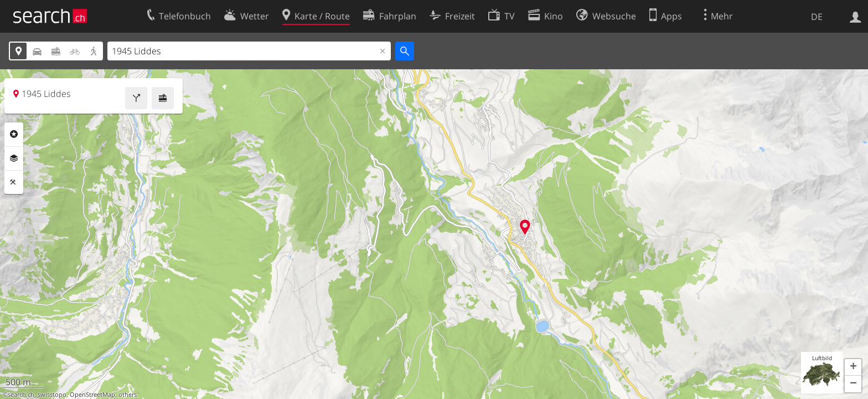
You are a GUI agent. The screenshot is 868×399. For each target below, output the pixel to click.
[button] (853, 367)
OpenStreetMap (92, 395)
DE (817, 17)
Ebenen (14, 158)
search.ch (21, 395)
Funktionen (14, 182)
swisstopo (52, 395)
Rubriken (14, 134)
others (128, 395)
